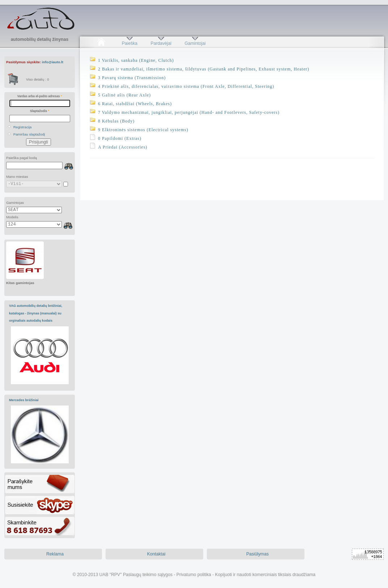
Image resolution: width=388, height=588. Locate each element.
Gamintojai (195, 43)
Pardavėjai (161, 43)
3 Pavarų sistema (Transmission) (132, 78)
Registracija (23, 127)
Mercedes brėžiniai (24, 400)
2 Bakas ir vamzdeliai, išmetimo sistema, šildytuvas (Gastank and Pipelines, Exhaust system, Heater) (204, 69)
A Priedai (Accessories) (123, 147)
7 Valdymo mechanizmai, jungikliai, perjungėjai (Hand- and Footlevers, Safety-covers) (189, 112)
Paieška (130, 43)
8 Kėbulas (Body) (116, 121)
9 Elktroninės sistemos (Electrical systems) (143, 130)
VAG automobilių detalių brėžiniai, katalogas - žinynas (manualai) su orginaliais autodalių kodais (36, 313)
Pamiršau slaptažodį (29, 134)
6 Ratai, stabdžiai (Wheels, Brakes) (135, 104)
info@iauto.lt (53, 62)
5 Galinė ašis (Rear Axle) (124, 95)
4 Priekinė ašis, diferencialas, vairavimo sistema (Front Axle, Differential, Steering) (186, 86)
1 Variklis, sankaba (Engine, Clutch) (136, 60)
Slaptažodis (40, 111)
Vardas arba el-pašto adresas (40, 96)
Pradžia (101, 43)
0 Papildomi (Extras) (120, 138)
